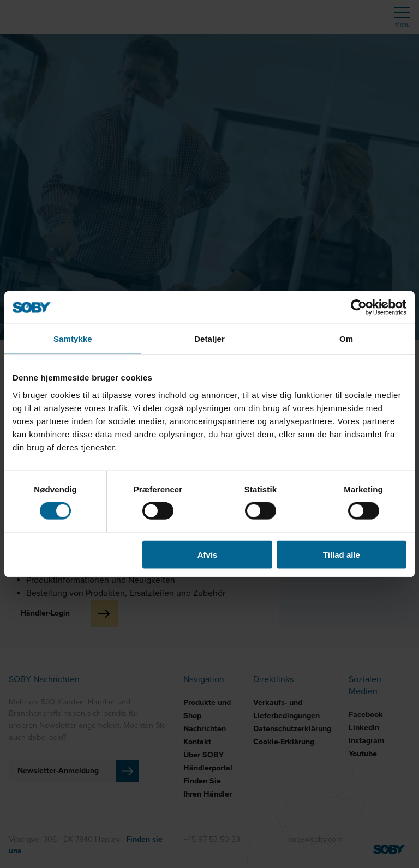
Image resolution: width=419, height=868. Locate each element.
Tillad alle (342, 554)
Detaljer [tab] (209, 339)
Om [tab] (346, 339)
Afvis (208, 554)
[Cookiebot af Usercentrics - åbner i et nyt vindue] (359, 308)
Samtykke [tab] (73, 339)
